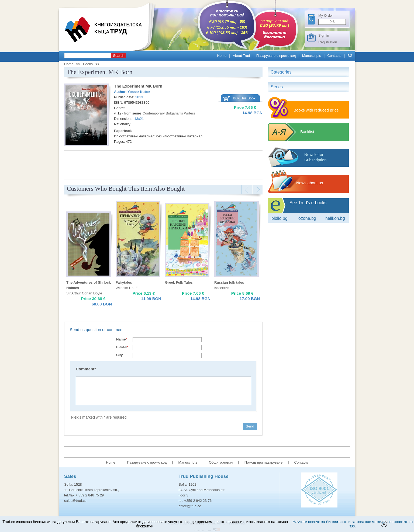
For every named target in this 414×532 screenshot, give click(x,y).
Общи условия (221, 462)
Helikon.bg (335, 218)
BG (350, 56)
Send (250, 426)
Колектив (222, 288)
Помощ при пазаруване (264, 462)
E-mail (122, 347)
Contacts (334, 56)
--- (167, 288)
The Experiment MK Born (138, 86)
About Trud (241, 56)
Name (122, 339)
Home (222, 56)
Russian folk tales (229, 282)
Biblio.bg (280, 218)
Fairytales (124, 282)
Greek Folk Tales (179, 282)
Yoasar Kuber (139, 92)
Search (119, 56)
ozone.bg (307, 218)
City (120, 355)
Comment (86, 369)
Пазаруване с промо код (276, 56)
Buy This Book (244, 98)
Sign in (324, 35)
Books (88, 64)
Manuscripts (312, 56)
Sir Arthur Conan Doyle (84, 293)
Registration (328, 42)
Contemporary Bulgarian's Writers (169, 113)
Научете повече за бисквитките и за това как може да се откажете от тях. (353, 524)
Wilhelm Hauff (127, 288)
